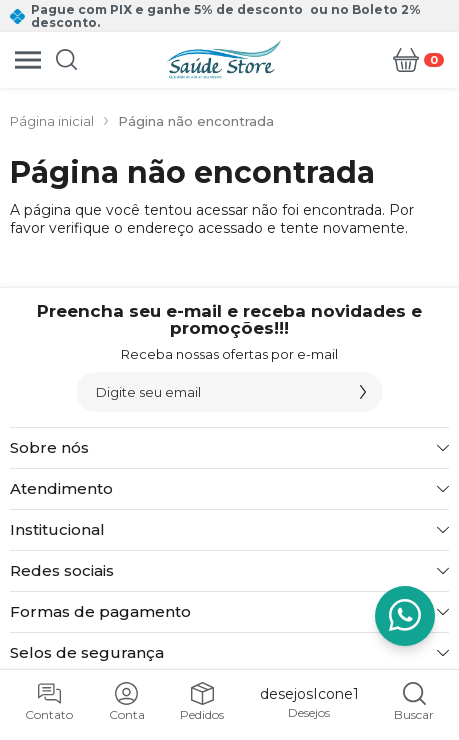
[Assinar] (363, 392)
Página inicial (52, 121)
